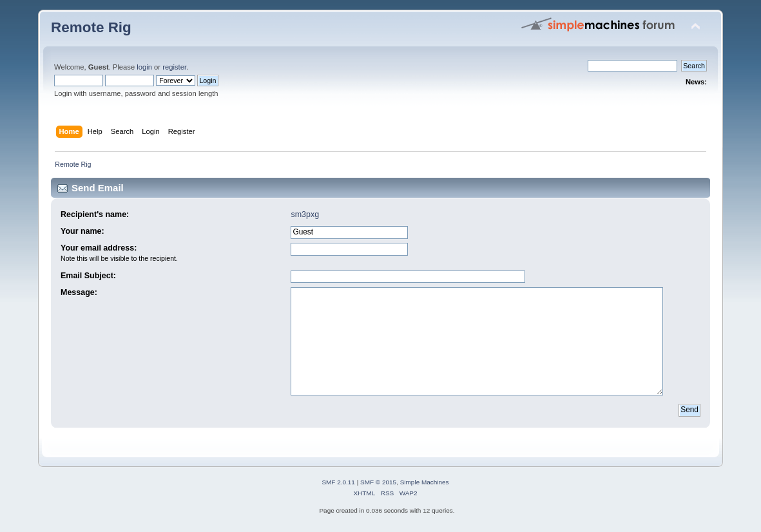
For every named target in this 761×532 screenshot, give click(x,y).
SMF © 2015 (378, 482)
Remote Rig (91, 27)
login (144, 67)
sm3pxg (305, 214)
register (174, 67)
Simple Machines (425, 482)
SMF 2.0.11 (338, 482)
